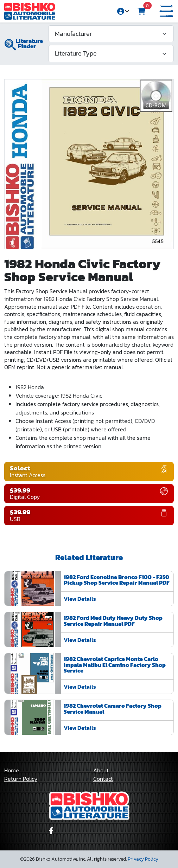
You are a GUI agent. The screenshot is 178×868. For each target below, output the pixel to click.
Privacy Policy (143, 859)
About (101, 770)
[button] (166, 11)
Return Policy (21, 779)
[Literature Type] (111, 53)
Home (12, 770)
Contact (103, 779)
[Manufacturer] (111, 34)
